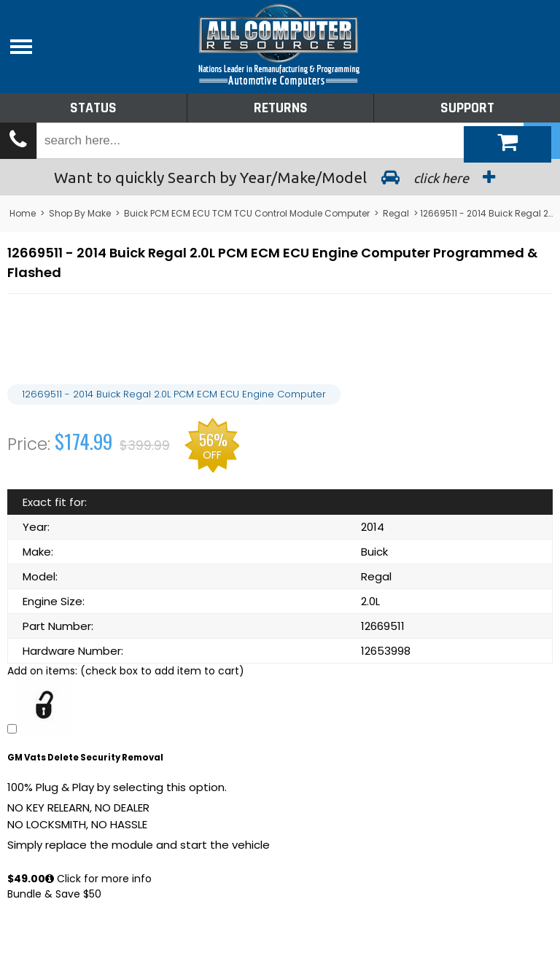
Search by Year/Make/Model (280, 177)
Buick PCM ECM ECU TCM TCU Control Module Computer (247, 213)
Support (467, 108)
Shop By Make (80, 213)
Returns (281, 108)
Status (93, 108)
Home (23, 213)
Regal (396, 213)
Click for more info (98, 879)
